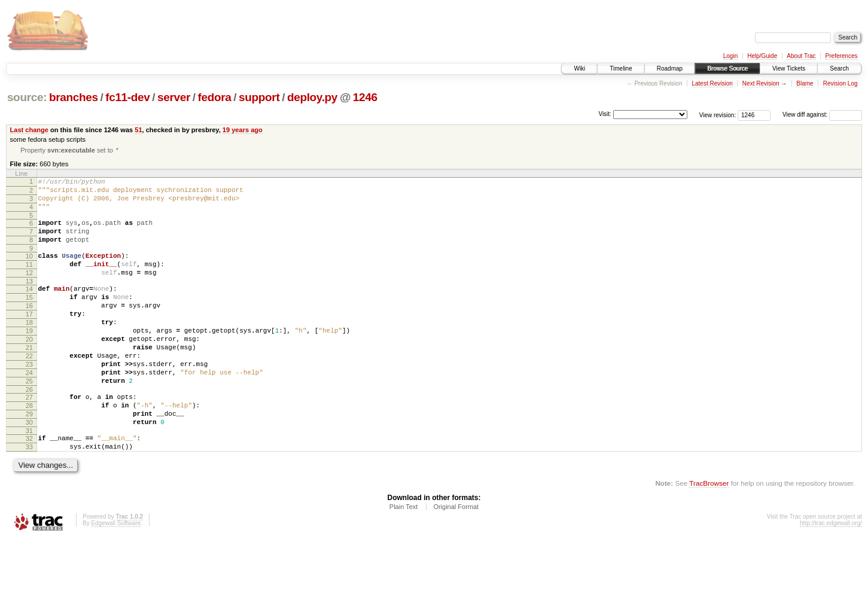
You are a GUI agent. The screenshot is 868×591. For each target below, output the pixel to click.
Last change (29, 130)
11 (29, 280)
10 (29, 270)
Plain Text (404, 558)
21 (29, 379)
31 (29, 479)
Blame (805, 83)
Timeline (621, 68)
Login (730, 56)
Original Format (456, 558)
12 (29, 290)
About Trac (801, 56)
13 (29, 300)
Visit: (605, 114)
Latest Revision (712, 83)
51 (138, 130)
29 (29, 458)
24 (29, 410)
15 (29, 318)
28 (29, 448)
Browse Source (727, 68)
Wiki (579, 68)
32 (29, 486)
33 (29, 496)
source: (27, 97)
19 (29, 359)
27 (29, 438)
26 (29, 430)
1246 (365, 97)
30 (29, 468)
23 (29, 400)
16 (29, 328)
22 (29, 389)
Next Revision (761, 83)
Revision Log (840, 83)
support (259, 97)
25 (29, 420)
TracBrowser (709, 534)
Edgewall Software (116, 575)
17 (29, 339)
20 (29, 369)
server (174, 97)
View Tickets (789, 68)
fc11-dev (127, 97)
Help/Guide (762, 56)
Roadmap (670, 68)
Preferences (842, 56)
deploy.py (312, 97)
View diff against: (822, 115)
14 (29, 308)
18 (29, 349)
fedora (215, 97)
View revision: (718, 115)
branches (74, 97)
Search (839, 68)
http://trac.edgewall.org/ (831, 575)
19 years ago (243, 130)
